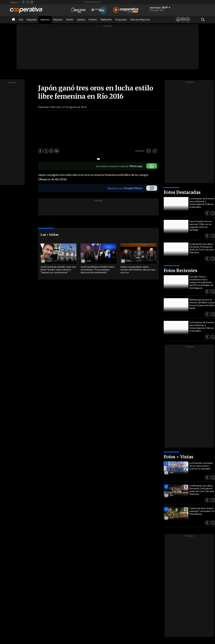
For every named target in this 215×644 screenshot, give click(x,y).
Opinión (81, 20)
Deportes (45, 20)
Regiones (58, 20)
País (21, 20)
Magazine (32, 20)
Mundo (70, 20)
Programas (121, 20)
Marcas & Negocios (140, 20)
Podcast (93, 20)
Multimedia (106, 20)
